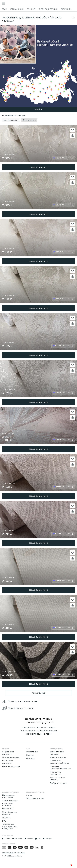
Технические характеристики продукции (10, 827)
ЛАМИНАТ (31, 9)
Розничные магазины (8, 762)
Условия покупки (58, 757)
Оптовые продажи (11, 757)
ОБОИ (4, 9)
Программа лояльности (56, 773)
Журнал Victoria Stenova (57, 779)
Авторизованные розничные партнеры (10, 803)
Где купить (66, 9)
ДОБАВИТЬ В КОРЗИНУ (39, 167)
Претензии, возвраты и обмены (59, 762)
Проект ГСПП (8, 809)
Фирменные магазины (8, 753)
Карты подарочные (48, 9)
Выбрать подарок (58, 783)
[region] (38, 120)
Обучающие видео (35, 799)
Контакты (31, 759)
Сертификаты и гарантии (9, 813)
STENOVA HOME (17, 9)
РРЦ (4, 821)
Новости (30, 755)
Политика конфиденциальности (60, 767)
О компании (32, 752)
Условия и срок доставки (57, 753)
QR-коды (6, 818)
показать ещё (38, 693)
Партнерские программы (8, 796)
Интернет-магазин (11, 766)
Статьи (29, 795)
